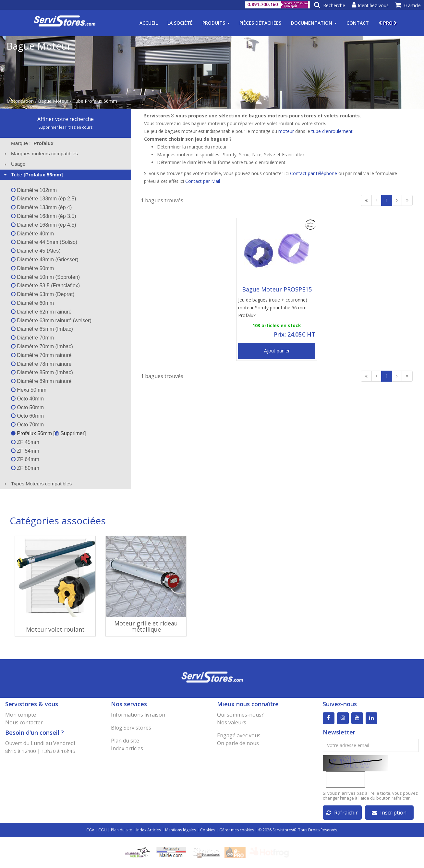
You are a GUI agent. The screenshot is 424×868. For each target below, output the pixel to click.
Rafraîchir (342, 813)
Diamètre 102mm (34, 190)
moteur (286, 131)
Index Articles (149, 830)
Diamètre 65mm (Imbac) (42, 329)
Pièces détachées (260, 23)
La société (180, 23)
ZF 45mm (25, 442)
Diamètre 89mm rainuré (41, 381)
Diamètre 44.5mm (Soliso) (44, 242)
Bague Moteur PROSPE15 (277, 289)
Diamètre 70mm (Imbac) (42, 346)
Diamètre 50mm (32, 268)
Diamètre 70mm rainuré (41, 355)
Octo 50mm (27, 407)
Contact (358, 23)
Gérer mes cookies (237, 830)
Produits (216, 23)
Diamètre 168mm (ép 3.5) (44, 216)
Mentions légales (181, 830)
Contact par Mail (203, 181)
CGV (90, 830)
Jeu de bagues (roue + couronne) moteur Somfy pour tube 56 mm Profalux (273, 308)
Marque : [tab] (32, 143)
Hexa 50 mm (29, 390)
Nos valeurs (232, 722)
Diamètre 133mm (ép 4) (41, 207)
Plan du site (125, 741)
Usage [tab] (14, 164)
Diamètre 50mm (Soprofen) (45, 277)
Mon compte (21, 715)
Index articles (127, 748)
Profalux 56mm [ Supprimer (48, 433)
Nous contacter (24, 722)
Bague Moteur (53, 101)
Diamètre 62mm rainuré (41, 312)
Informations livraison (138, 715)
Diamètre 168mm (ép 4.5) (44, 225)
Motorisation (20, 101)
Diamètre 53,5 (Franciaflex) (45, 285)
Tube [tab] (33, 175)
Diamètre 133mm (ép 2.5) (44, 199)
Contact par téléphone (314, 173)
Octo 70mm (27, 425)
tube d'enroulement (332, 131)
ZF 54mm (25, 451)
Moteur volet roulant (55, 629)
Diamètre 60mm (32, 303)
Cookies (208, 830)
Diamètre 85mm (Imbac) (42, 372)
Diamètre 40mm (32, 234)
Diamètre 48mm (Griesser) (45, 260)
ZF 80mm (25, 468)
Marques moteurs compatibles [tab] (40, 154)
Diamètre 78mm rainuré (41, 364)
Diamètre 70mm (32, 338)
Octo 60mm (27, 416)
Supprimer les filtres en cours (66, 127)
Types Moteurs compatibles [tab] (37, 484)
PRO (388, 23)
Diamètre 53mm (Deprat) (43, 294)
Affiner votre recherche (66, 119)
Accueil (149, 23)
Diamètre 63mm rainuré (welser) (51, 321)
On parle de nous (238, 743)
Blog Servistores (131, 728)
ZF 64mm (25, 459)
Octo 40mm (27, 399)
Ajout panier (277, 351)
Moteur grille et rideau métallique (146, 626)
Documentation (314, 23)
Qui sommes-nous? (240, 715)
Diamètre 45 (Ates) (36, 251)
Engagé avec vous (239, 735)
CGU (103, 830)
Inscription (389, 813)
